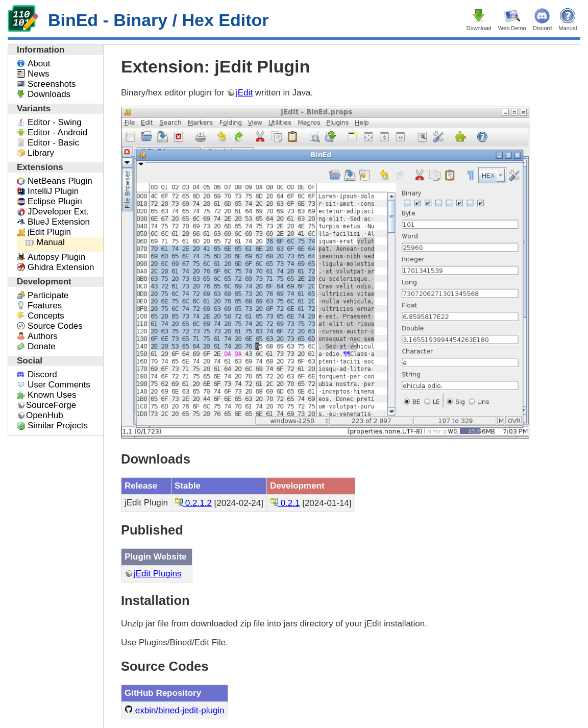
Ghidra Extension (61, 267)
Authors (43, 336)
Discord (542, 28)
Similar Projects (58, 426)
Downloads (49, 94)
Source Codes (55, 326)
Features (45, 306)
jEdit (244, 93)
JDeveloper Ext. (58, 212)
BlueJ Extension (59, 222)
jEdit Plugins (158, 574)
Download (479, 28)
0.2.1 (285, 503)
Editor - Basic (53, 143)
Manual (568, 28)
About (39, 64)
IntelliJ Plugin (53, 191)
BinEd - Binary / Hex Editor (138, 20)
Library (41, 153)
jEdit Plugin (49, 232)
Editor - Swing (55, 122)
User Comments (59, 385)
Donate (42, 346)
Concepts (46, 316)
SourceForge (51, 405)
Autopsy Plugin (56, 257)
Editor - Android (57, 132)
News (39, 74)
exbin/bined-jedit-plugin (175, 710)
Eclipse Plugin (55, 201)
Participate (48, 295)
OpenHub (45, 415)
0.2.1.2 (193, 503)
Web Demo (512, 28)
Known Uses (52, 395)
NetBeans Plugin (60, 181)
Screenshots (52, 84)
